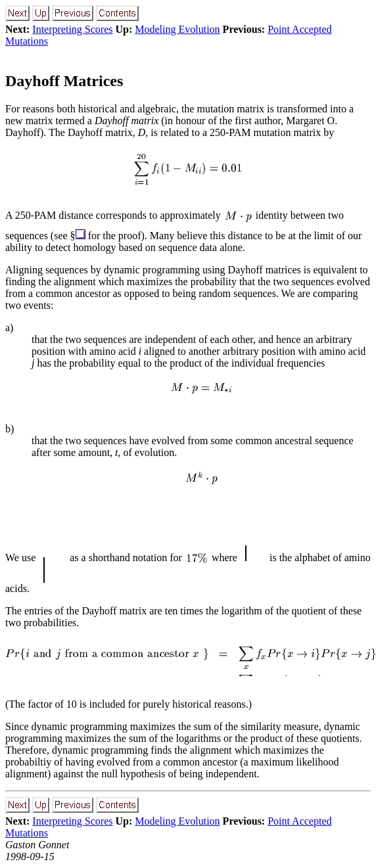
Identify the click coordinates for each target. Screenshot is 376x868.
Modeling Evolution (177, 29)
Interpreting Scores (72, 29)
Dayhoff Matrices (64, 81)
